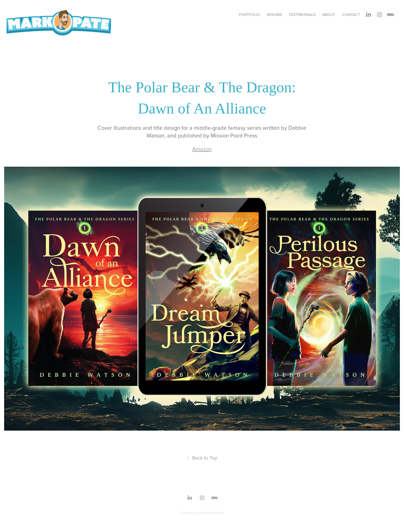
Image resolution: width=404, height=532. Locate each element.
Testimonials (302, 15)
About (329, 15)
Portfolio (250, 15)
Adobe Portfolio (212, 513)
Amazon (202, 149)
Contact (351, 15)
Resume (274, 15)
